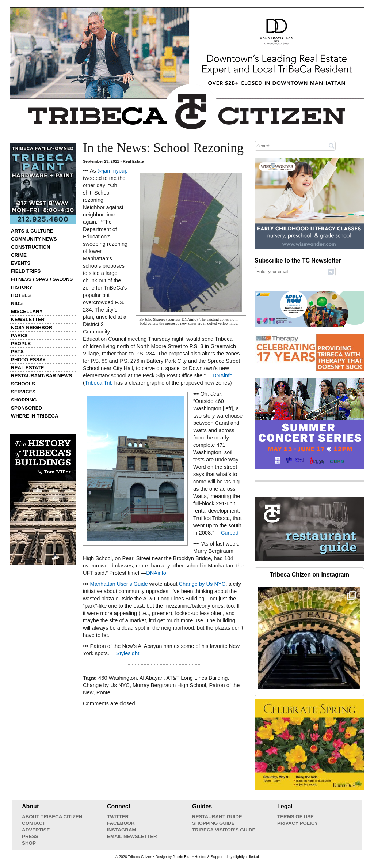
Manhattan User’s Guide (119, 584)
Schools (23, 384)
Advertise (36, 830)
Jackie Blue (182, 857)
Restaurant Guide (217, 817)
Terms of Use (295, 817)
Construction (30, 247)
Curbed (230, 533)
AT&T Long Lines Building (197, 678)
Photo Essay (28, 360)
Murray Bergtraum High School (169, 685)
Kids (17, 303)
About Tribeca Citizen (52, 817)
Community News (34, 239)
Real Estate (27, 368)
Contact (34, 823)
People (21, 344)
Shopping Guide (213, 823)
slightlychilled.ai (246, 857)
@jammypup (112, 171)
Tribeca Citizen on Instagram (309, 575)
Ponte (103, 692)
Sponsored (26, 408)
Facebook (121, 823)
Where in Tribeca (35, 416)
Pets (17, 352)
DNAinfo (223, 375)
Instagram (122, 830)
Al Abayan (152, 678)
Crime (19, 255)
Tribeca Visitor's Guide (224, 830)
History (22, 287)
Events (21, 263)
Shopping (24, 400)
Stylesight (128, 653)
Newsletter (28, 319)
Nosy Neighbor (32, 327)
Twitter (118, 817)
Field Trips (26, 271)
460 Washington (117, 678)
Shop (29, 843)
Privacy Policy (297, 823)
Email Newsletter (132, 836)
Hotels (21, 295)
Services (23, 392)
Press (30, 836)
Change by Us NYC (202, 584)
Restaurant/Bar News (41, 376)
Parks (19, 335)
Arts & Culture (32, 231)
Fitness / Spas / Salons (42, 279)
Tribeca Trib (99, 383)
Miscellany (27, 311)
